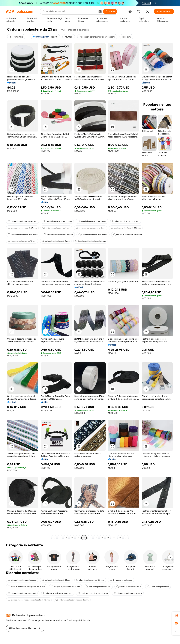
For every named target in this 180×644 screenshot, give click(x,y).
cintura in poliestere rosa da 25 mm (72, 600)
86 (120, 538)
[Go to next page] (126, 538)
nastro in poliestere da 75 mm (22, 241)
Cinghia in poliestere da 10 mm (92, 221)
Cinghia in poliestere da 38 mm (93, 234)
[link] (176, 615)
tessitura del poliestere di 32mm (93, 593)
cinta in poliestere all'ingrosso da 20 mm (27, 587)
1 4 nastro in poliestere (121, 580)
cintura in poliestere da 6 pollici (23, 593)
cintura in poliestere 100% (98, 587)
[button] (100, 11)
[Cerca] (110, 11)
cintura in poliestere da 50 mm (128, 234)
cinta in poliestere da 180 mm (90, 580)
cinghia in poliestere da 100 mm (126, 228)
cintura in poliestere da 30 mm (57, 221)
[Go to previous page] (54, 538)
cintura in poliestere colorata (128, 593)
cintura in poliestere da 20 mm (22, 221)
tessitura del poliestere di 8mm (90, 228)
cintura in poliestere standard (22, 580)
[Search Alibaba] (69, 11)
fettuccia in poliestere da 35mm (23, 234)
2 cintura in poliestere (158, 587)
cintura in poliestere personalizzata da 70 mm (29, 600)
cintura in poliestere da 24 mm (22, 228)
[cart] (139, 12)
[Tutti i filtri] (16, 37)
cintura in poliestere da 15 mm (56, 580)
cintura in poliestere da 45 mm (58, 593)
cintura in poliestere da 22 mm (58, 234)
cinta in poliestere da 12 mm (126, 221)
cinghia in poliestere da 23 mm (65, 587)
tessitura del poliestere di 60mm (91, 241)
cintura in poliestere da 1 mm (56, 228)
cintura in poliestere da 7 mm (56, 241)
